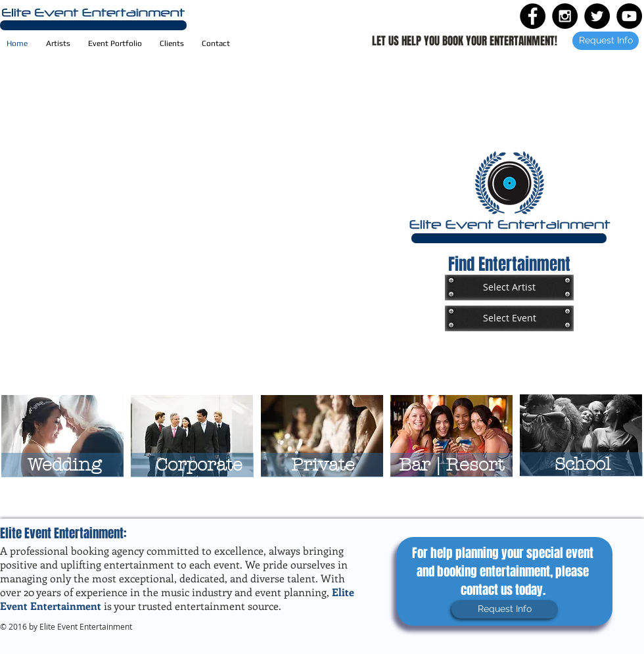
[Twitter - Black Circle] (597, 16)
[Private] (323, 465)
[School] (583, 464)
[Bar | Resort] (451, 465)
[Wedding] (64, 465)
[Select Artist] (509, 287)
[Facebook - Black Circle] (533, 16)
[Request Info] (606, 41)
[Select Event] (509, 318)
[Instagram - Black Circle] (565, 16)
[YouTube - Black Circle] (629, 16)
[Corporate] (199, 465)
